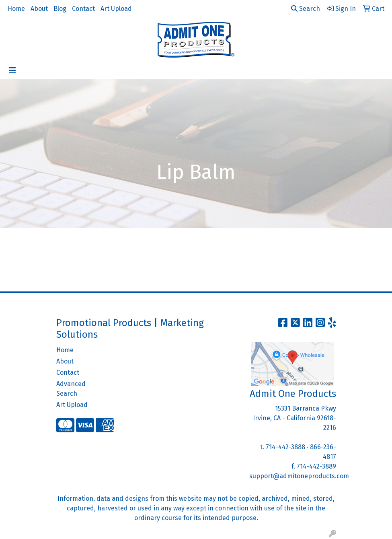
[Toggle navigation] (12, 70)
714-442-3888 (285, 447)
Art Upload (116, 9)
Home (16, 9)
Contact (83, 9)
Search (306, 9)
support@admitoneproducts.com (299, 476)
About (39, 9)
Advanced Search (71, 389)
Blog (60, 9)
